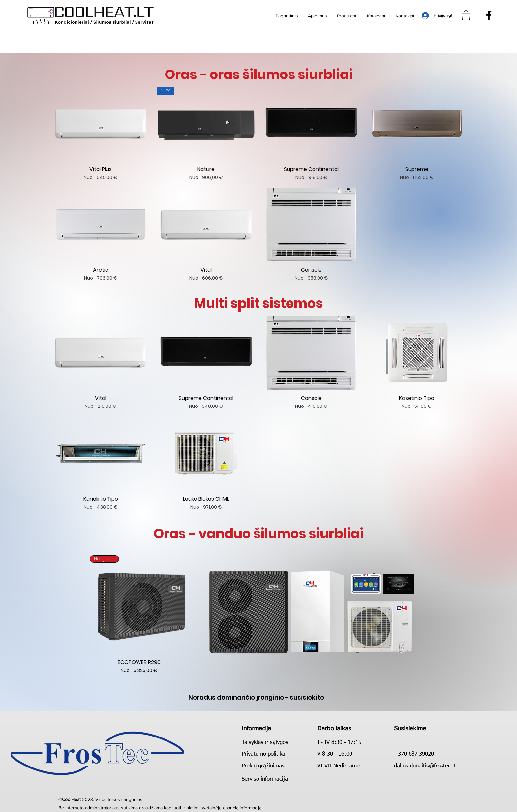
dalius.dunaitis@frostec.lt (425, 766)
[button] (466, 15)
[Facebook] (489, 15)
